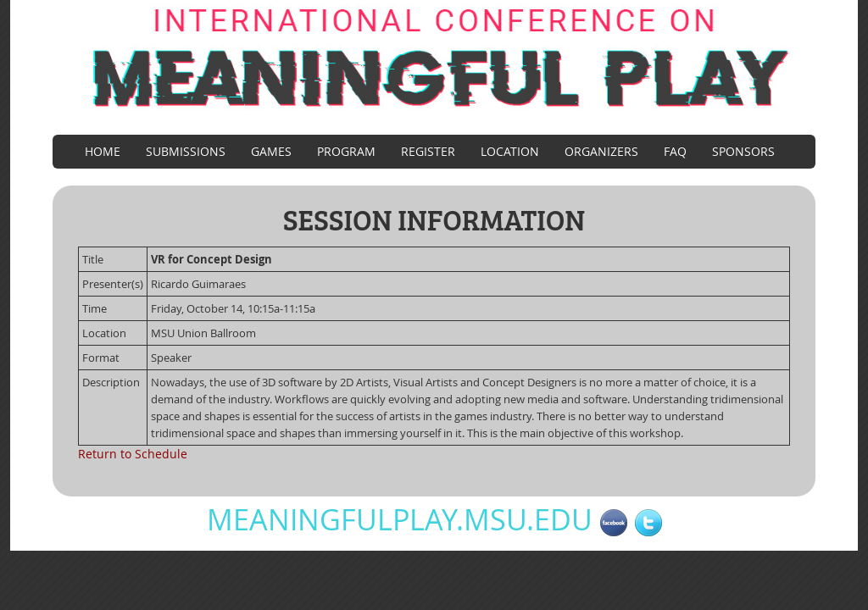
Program (346, 151)
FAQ (675, 151)
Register (428, 151)
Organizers (601, 151)
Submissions (186, 151)
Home (103, 151)
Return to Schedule (133, 454)
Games (271, 151)
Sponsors (743, 151)
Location (510, 151)
